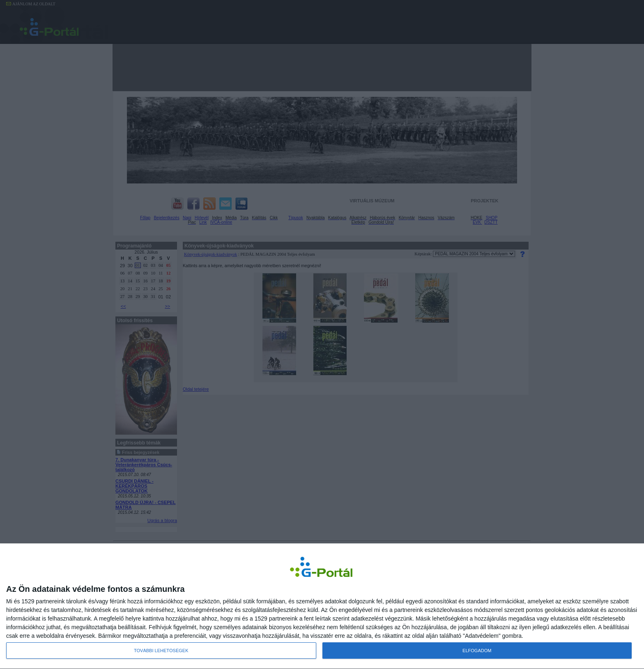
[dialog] (322, 606)
